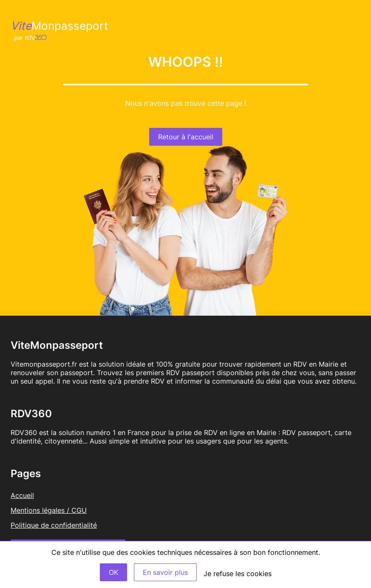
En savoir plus (165, 572)
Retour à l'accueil (186, 137)
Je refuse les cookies (238, 574)
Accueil (22, 495)
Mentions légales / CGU (49, 510)
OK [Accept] (113, 572)
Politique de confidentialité (54, 525)
